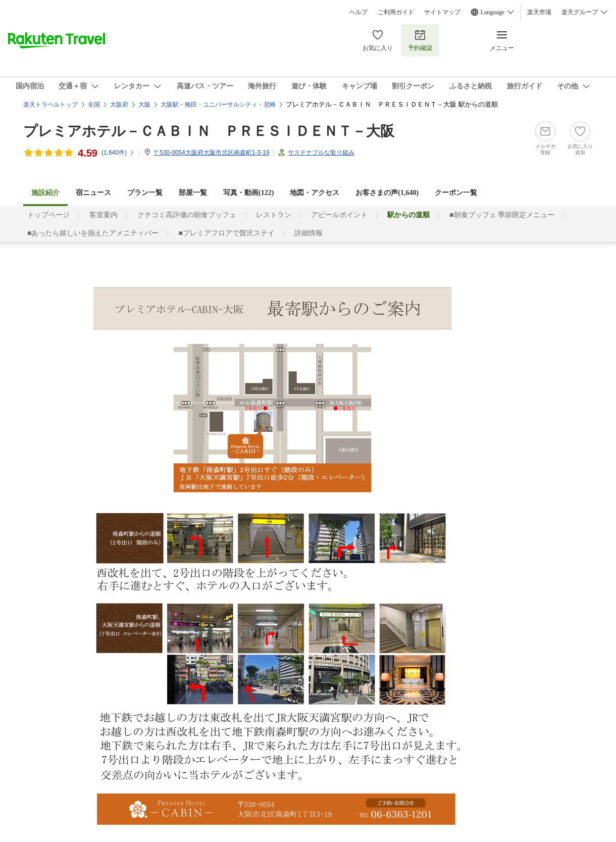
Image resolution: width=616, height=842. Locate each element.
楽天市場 (539, 12)
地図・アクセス (315, 193)
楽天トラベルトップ (50, 105)
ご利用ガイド (396, 12)
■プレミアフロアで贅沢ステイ (226, 233)
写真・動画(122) (248, 193)
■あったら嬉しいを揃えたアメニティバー (93, 233)
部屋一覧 (193, 193)
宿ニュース (93, 193)
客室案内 (104, 215)
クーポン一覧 (456, 193)
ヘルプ (358, 12)
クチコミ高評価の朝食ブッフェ (187, 215)
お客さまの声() (387, 193)
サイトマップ (442, 12)
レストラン (274, 215)
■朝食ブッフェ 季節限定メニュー (502, 215)
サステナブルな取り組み (321, 153)
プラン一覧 (145, 193)
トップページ (48, 215)
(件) (118, 153)
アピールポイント (339, 215)
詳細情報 (309, 233)
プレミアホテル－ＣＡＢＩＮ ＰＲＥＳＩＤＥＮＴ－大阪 (209, 131)
